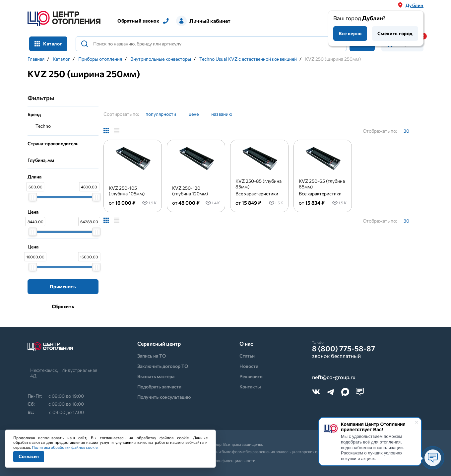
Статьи (247, 356)
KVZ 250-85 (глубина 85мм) (258, 184)
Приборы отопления (100, 59)
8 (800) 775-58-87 (344, 349)
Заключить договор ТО (163, 366)
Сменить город (395, 33)
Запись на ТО (152, 356)
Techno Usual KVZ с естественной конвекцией (248, 59)
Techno (43, 126)
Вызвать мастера (156, 376)
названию (222, 114)
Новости (249, 366)
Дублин (415, 5)
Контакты (250, 387)
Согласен (29, 456)
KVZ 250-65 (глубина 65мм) (322, 184)
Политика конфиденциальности (226, 460)
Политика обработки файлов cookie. (65, 447)
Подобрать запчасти (159, 387)
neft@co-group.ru (334, 377)
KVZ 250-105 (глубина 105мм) (127, 191)
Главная (36, 59)
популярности (161, 114)
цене (194, 114)
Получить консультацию (164, 397)
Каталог (48, 44)
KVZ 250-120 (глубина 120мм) (190, 191)
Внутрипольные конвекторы (161, 59)
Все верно (350, 33)
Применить (63, 286)
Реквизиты (252, 376)
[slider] (33, 197)
